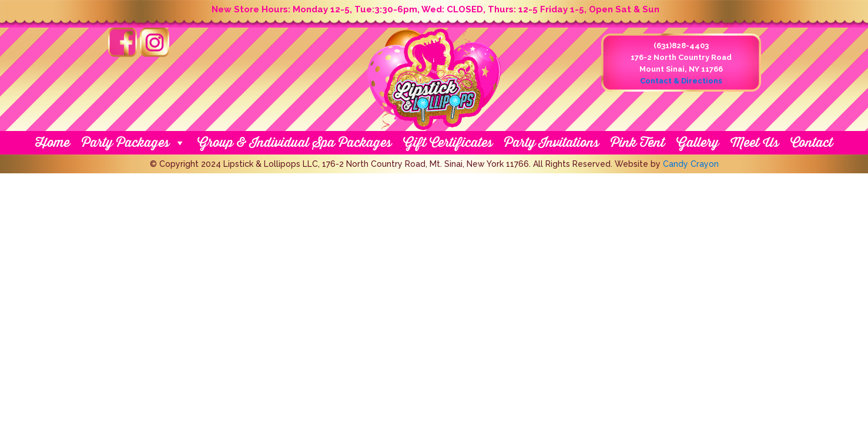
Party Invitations (552, 142)
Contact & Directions (681, 81)
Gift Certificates (448, 142)
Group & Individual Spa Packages (294, 142)
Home (53, 142)
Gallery (698, 142)
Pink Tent (638, 142)
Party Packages (134, 143)
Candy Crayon (691, 164)
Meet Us (755, 142)
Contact (812, 142)
